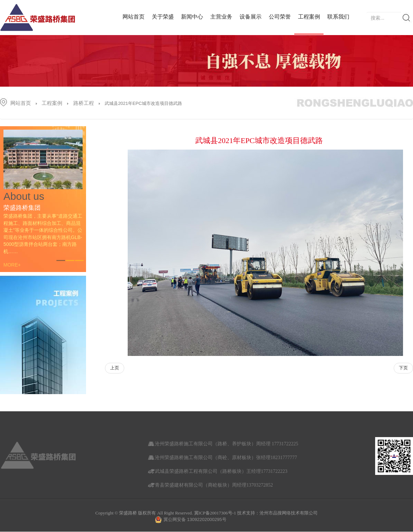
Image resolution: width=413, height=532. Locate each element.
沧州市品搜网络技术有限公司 (289, 513)
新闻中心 (192, 17)
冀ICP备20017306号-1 (215, 513)
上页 (115, 368)
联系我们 (338, 17)
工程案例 (309, 17)
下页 (403, 368)
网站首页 (134, 17)
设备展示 (251, 17)
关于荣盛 (163, 17)
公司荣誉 (280, 17)
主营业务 (221, 17)
